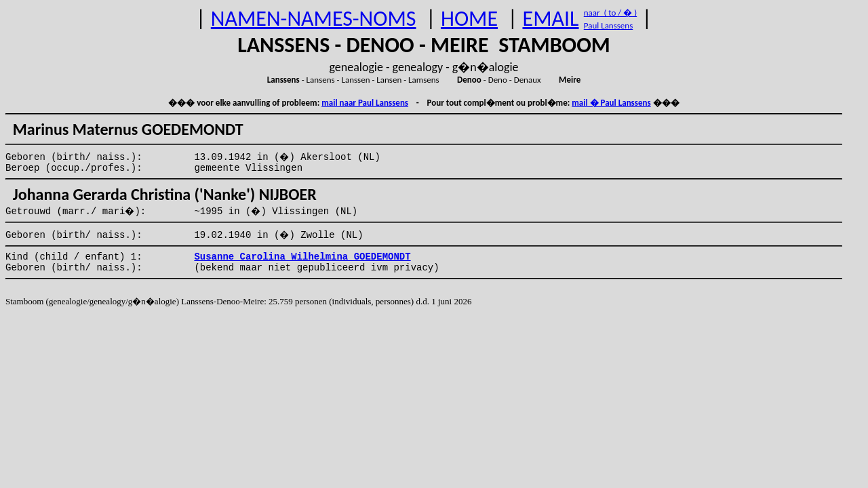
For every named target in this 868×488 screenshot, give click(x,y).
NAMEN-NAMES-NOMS (314, 19)
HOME (469, 19)
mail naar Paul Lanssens (365, 103)
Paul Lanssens (609, 25)
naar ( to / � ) (610, 13)
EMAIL (551, 19)
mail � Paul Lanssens (611, 103)
